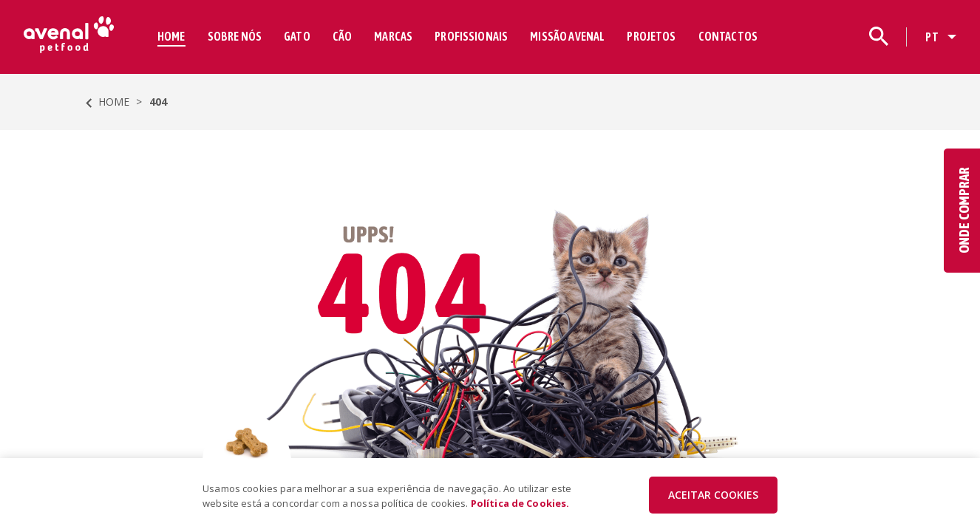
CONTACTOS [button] (728, 36)
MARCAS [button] (393, 36)
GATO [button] (297, 36)
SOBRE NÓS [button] (235, 36)
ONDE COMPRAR (964, 211)
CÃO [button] (342, 36)
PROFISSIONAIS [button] (471, 36)
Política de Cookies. (520, 503)
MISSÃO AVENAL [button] (567, 36)
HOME (171, 36)
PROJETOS (651, 36)
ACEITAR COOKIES (713, 495)
